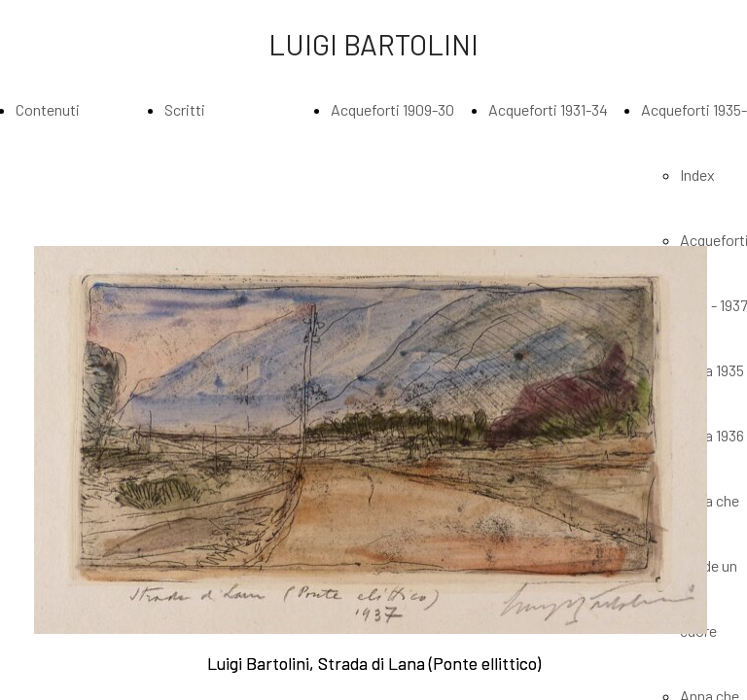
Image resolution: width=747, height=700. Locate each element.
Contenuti (48, 109)
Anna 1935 (712, 370)
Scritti (185, 109)
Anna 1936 (712, 435)
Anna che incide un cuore (710, 565)
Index (697, 175)
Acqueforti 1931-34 (548, 109)
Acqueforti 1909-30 (392, 109)
